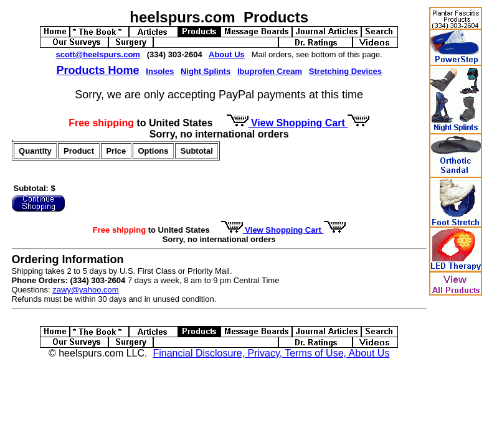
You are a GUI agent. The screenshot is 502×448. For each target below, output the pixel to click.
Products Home (97, 70)
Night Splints (206, 71)
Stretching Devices (345, 71)
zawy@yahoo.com (85, 290)
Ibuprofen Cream (270, 71)
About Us (227, 54)
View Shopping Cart (298, 123)
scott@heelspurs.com (98, 54)
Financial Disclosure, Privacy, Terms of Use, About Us (271, 353)
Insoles (160, 71)
